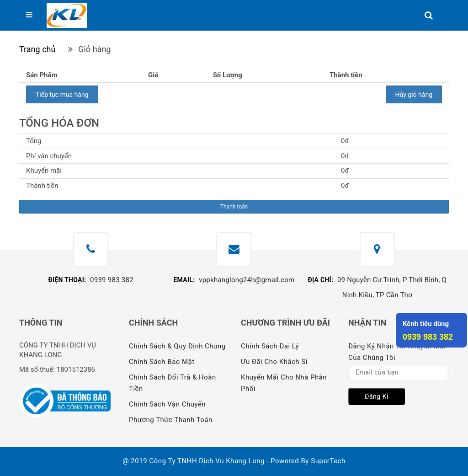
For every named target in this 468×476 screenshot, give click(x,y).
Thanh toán (234, 207)
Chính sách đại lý (270, 346)
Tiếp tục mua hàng (62, 95)
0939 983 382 (112, 280)
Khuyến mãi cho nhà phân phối (284, 383)
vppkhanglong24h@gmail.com (247, 280)
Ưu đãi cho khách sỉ (274, 362)
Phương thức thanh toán (171, 420)
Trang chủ (37, 49)
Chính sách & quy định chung (177, 346)
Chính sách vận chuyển (167, 404)
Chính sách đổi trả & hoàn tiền (173, 383)
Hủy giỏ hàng (414, 95)
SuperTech (328, 461)
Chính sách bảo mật (162, 362)
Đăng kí (377, 396)
